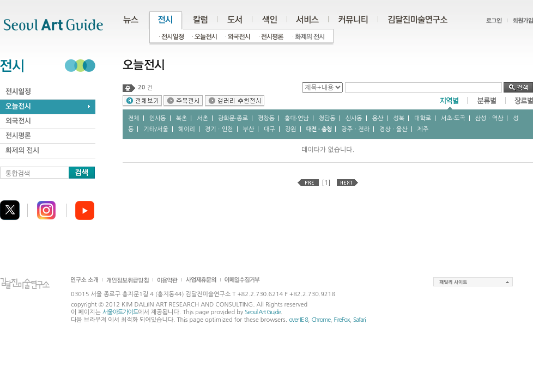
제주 (423, 129)
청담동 (327, 118)
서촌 (202, 118)
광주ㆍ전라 (355, 129)
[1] (326, 183)
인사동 (158, 118)
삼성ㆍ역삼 (489, 118)
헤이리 (187, 129)
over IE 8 (298, 320)
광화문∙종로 (233, 118)
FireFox (342, 320)
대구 (269, 129)
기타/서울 (156, 129)
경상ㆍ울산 (393, 129)
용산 (378, 118)
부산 (249, 129)
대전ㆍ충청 (319, 129)
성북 (399, 118)
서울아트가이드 (120, 312)
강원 (291, 129)
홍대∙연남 (297, 118)
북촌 (182, 118)
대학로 (423, 118)
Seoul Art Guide (263, 312)
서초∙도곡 (453, 118)
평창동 (266, 118)
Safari (359, 320)
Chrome (321, 320)
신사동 (354, 118)
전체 (134, 118)
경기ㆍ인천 (219, 129)
